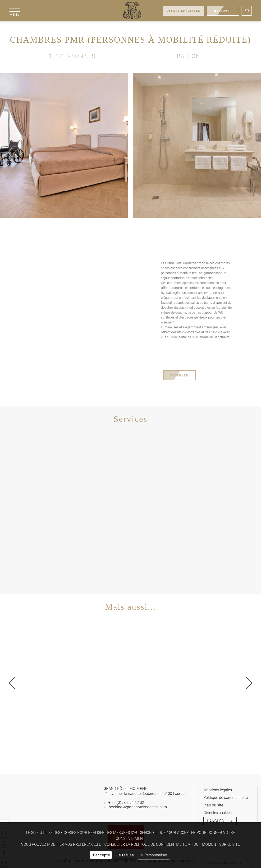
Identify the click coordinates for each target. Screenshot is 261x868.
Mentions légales (218, 790)
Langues (220, 821)
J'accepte (101, 855)
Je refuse (125, 855)
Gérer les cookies (217, 813)
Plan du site (213, 805)
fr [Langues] (247, 11)
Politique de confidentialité (226, 798)
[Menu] (15, 11)
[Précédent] (249, 683)
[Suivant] (12, 683)
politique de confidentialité (159, 844)
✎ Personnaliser (154, 855)
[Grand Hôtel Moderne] (132, 11)
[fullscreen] (119, 237)
